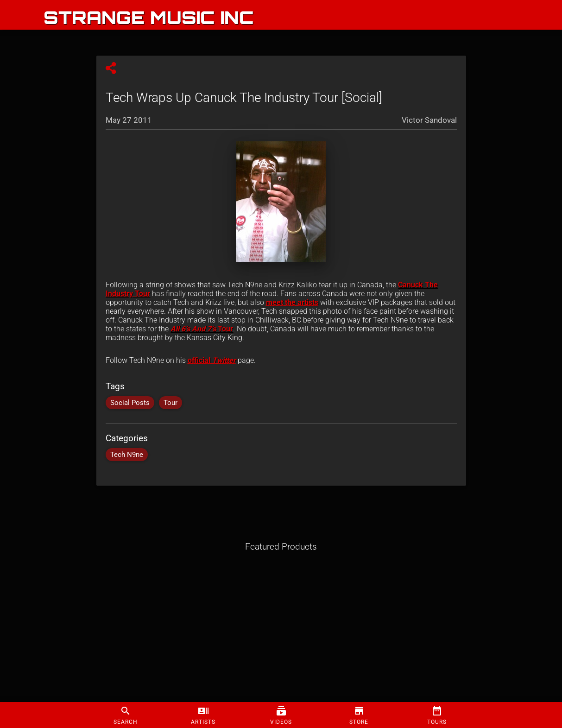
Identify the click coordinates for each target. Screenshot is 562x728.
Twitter (224, 360)
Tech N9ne (127, 455)
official (200, 360)
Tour (202, 329)
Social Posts (130, 403)
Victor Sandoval (429, 120)
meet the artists (292, 302)
